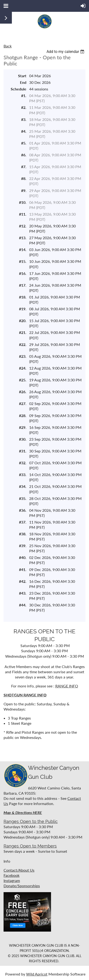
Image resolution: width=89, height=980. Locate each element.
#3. (24, 119)
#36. (23, 510)
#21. (23, 332)
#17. (23, 285)
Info (7, 861)
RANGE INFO (67, 686)
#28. (23, 415)
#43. (23, 593)
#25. (23, 380)
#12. (23, 226)
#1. (24, 96)
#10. (23, 202)
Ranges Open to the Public (31, 821)
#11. (23, 214)
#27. (23, 403)
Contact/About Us (19, 870)
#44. (23, 605)
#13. (23, 238)
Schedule (19, 89)
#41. (23, 569)
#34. (23, 486)
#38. (23, 534)
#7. (24, 167)
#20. (23, 321)
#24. (23, 368)
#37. (23, 522)
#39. (23, 546)
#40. (23, 557)
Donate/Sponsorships (22, 886)
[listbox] (66, 52)
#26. (23, 392)
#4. (24, 131)
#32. (23, 463)
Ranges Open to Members (30, 846)
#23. (23, 356)
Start (22, 76)
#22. (23, 344)
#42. (23, 581)
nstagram (12, 880)
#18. (23, 297)
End (23, 82)
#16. (23, 273)
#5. (24, 143)
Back (8, 46)
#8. (24, 178)
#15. (23, 261)
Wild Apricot (37, 974)
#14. (23, 249)
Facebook (12, 875)
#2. (24, 107)
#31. (23, 451)
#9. (24, 190)
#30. (23, 439)
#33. (23, 475)
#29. (23, 427)
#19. (23, 309)
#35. (23, 498)
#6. (24, 155)
